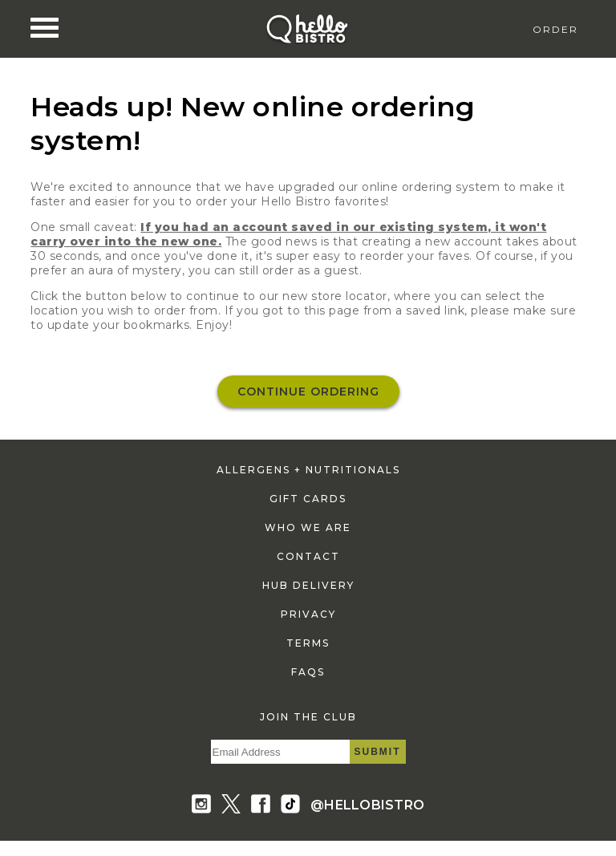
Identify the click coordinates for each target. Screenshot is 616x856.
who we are (308, 527)
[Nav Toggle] (45, 28)
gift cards (308, 499)
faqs (308, 672)
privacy (308, 614)
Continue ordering (308, 391)
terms (308, 643)
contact (308, 556)
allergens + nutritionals (308, 470)
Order (555, 29)
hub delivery (308, 585)
